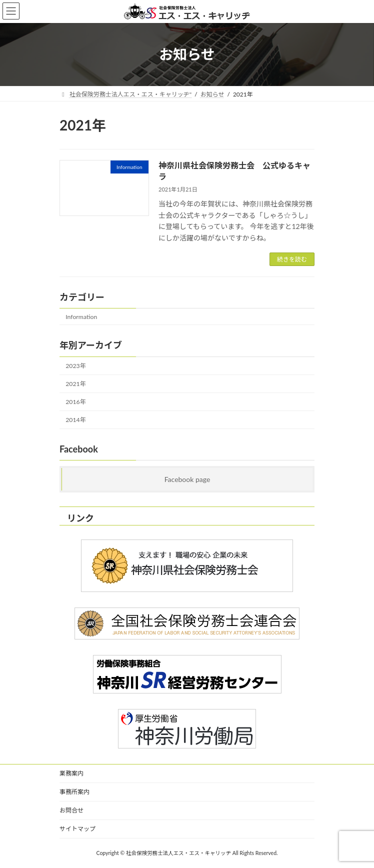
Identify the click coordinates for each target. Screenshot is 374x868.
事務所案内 (74, 792)
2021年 (76, 384)
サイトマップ (77, 829)
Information (81, 317)
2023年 (76, 366)
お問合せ (71, 810)
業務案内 (71, 773)
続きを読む (292, 259)
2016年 (76, 402)
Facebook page (187, 479)
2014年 (76, 420)
